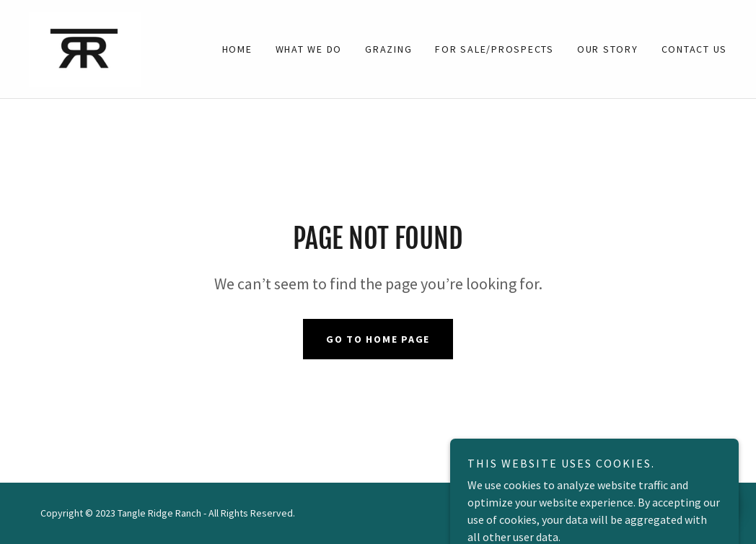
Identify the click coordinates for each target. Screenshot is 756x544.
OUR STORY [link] (608, 49)
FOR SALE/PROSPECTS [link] (495, 49)
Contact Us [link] (695, 49)
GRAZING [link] (388, 49)
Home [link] (237, 49)
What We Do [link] (309, 49)
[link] (85, 48)
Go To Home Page (378, 339)
